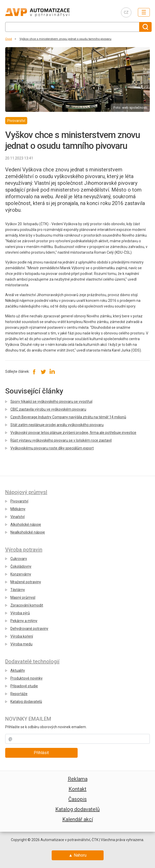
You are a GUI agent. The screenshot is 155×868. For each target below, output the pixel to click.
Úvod (9, 39)
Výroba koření (22, 636)
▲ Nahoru (77, 855)
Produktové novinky (26, 678)
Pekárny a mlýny (24, 621)
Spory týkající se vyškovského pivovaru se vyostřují (51, 402)
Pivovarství (19, 501)
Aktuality (18, 670)
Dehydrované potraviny (29, 629)
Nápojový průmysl (26, 492)
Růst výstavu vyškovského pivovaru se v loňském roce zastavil (61, 440)
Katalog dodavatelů (26, 702)
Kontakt (77, 789)
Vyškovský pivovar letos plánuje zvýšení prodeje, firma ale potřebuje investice (73, 433)
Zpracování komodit (27, 605)
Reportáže (19, 694)
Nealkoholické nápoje (28, 532)
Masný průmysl (23, 597)
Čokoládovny (21, 566)
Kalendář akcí (78, 819)
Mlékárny (18, 509)
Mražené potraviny (26, 582)
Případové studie (24, 686)
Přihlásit (41, 753)
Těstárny (18, 590)
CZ (126, 12)
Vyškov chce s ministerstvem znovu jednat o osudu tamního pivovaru (65, 39)
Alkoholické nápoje (26, 524)
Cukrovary (19, 559)
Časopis (77, 799)
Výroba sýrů (20, 613)
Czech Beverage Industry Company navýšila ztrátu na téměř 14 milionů (68, 417)
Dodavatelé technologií (32, 661)
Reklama (78, 779)
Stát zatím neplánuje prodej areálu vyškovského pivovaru (57, 425)
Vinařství (18, 517)
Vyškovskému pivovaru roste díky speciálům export (52, 448)
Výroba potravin (24, 550)
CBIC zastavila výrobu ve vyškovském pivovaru (48, 409)
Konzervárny (21, 574)
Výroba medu (21, 644)
